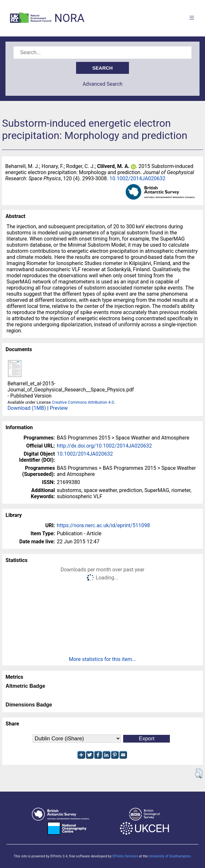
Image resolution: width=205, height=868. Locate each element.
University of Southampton (170, 856)
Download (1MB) (27, 408)
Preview (59, 408)
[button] (199, 774)
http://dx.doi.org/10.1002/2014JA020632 (104, 446)
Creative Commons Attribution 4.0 (83, 402)
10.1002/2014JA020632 (137, 178)
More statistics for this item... (103, 659)
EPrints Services (125, 856)
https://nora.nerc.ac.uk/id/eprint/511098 (103, 525)
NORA (69, 18)
